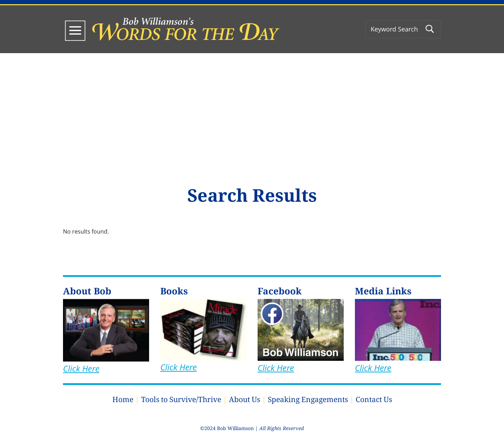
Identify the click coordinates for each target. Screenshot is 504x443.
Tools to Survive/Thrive (181, 399)
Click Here (81, 368)
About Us (244, 399)
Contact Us (374, 399)
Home (123, 399)
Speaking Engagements (308, 399)
